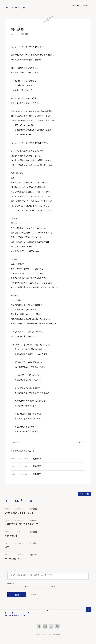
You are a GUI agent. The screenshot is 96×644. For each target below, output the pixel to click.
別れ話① (37, 474)
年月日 (18, 501)
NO (7, 501)
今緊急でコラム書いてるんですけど (21, 524)
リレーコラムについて (79, 6)
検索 (17, 594)
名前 (32, 501)
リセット (34, 594)
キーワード (12, 571)
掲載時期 (11, 583)
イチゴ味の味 (11, 535)
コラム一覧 (85, 493)
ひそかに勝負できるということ (19, 512)
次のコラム (79, 442)
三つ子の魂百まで (13, 558)
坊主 (7, 547)
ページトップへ (89, 608)
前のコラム (17, 442)
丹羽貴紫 (24, 34)
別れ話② (37, 466)
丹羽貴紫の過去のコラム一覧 (23, 451)
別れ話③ (37, 458)
